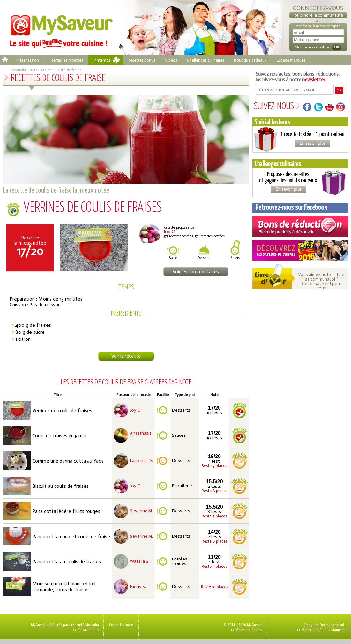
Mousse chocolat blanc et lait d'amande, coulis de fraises (64, 587)
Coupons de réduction (300, 227)
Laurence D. (141, 461)
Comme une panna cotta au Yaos (68, 461)
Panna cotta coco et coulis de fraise (71, 536)
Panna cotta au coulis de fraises (67, 562)
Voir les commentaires (196, 272)
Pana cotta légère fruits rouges (66, 511)
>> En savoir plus (86, 630)
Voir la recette (126, 356)
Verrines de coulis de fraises (62, 410)
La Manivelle (336, 630)
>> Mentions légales (246, 630)
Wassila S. (140, 561)
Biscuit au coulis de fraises (60, 486)
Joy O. (136, 410)
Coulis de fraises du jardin (59, 436)
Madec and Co (313, 630)
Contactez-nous (121, 625)
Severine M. (141, 511)
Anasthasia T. (141, 435)
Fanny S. (138, 587)
